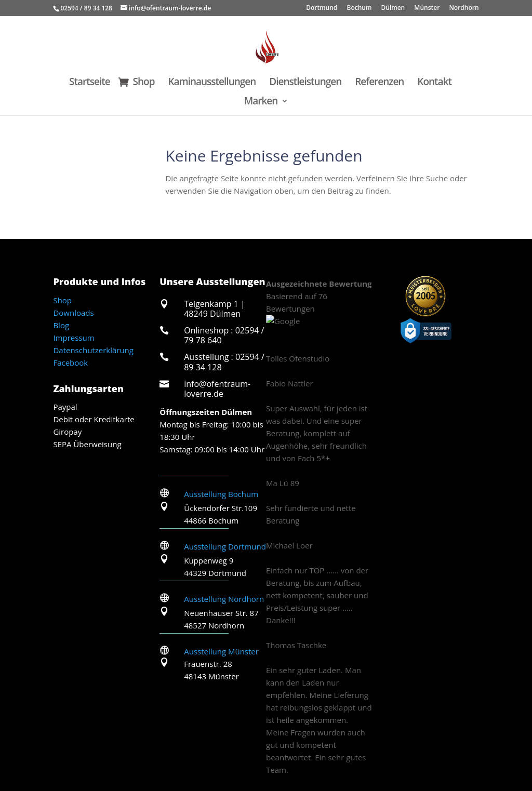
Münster (427, 8)
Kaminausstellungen (212, 83)
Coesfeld (198, 742)
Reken (302, 754)
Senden (232, 754)
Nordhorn (464, 8)
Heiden (284, 774)
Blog (61, 325)
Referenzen (379, 83)
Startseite (90, 83)
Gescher (320, 774)
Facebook (70, 363)
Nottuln (268, 754)
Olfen (458, 742)
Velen (207, 774)
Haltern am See (288, 742)
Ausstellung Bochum (221, 494)
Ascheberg (77, 742)
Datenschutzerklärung (93, 350)
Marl (392, 742)
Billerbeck (122, 742)
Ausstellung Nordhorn (224, 599)
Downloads (73, 313)
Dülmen (393, 8)
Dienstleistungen (305, 83)
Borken (162, 742)
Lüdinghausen (350, 742)
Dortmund (322, 8)
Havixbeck (244, 774)
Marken (261, 102)
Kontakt (434, 83)
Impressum (74, 338)
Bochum (359, 8)
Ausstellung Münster (221, 651)
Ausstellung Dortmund (225, 546)
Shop (144, 83)
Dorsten (237, 742)
